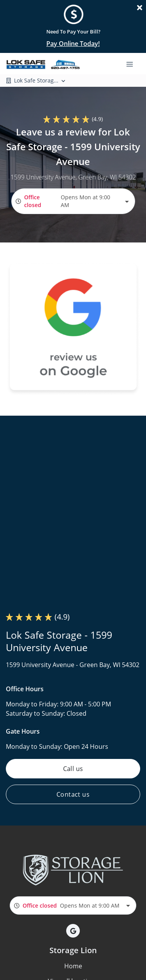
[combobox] (73, 201)
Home (73, 966)
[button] (73, 931)
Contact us (73, 794)
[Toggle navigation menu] (133, 63)
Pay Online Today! (73, 44)
